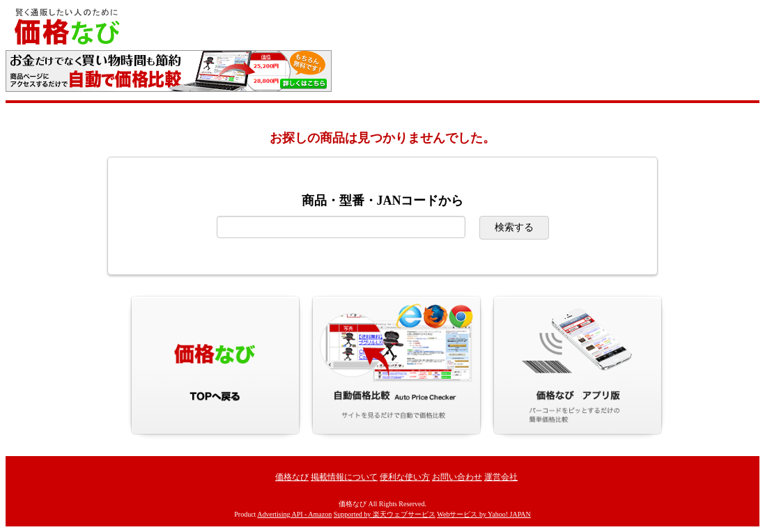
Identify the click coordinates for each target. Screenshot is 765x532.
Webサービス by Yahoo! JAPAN (484, 514)
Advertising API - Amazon (294, 514)
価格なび (292, 477)
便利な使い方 (405, 477)
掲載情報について (344, 477)
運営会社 (501, 477)
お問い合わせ (457, 477)
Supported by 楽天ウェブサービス (385, 514)
